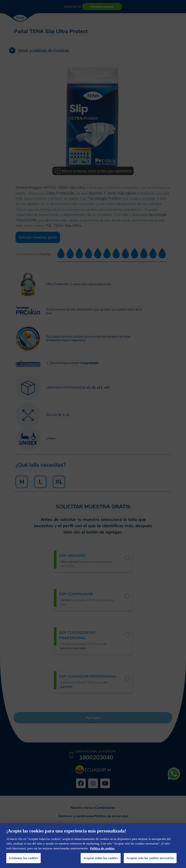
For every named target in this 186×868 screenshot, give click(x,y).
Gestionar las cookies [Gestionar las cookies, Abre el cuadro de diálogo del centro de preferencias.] (23, 858)
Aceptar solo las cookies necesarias (150, 858)
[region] (93, 846)
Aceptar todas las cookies (101, 858)
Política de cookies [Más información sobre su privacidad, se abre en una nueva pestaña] (102, 848)
